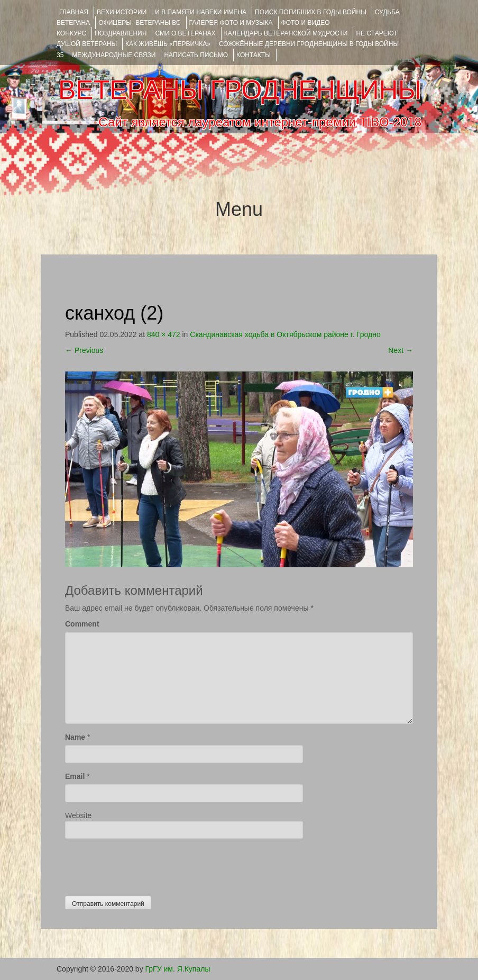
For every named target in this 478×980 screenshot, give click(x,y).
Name (75, 737)
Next (401, 350)
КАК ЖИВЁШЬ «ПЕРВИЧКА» (168, 44)
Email (75, 776)
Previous (84, 350)
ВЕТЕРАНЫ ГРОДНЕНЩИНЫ (240, 90)
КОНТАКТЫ (254, 55)
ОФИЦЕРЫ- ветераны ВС (139, 23)
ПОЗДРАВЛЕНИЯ (121, 33)
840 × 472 (164, 334)
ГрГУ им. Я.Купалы (178, 969)
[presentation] (145, 865)
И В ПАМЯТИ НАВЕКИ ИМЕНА (201, 12)
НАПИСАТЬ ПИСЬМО (196, 55)
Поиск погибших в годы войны (311, 12)
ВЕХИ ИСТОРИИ (122, 12)
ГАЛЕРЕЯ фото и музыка (231, 23)
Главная (74, 12)
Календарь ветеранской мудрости (286, 33)
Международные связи (114, 55)
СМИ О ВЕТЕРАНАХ (185, 33)
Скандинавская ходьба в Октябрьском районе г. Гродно (285, 334)
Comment (82, 624)
